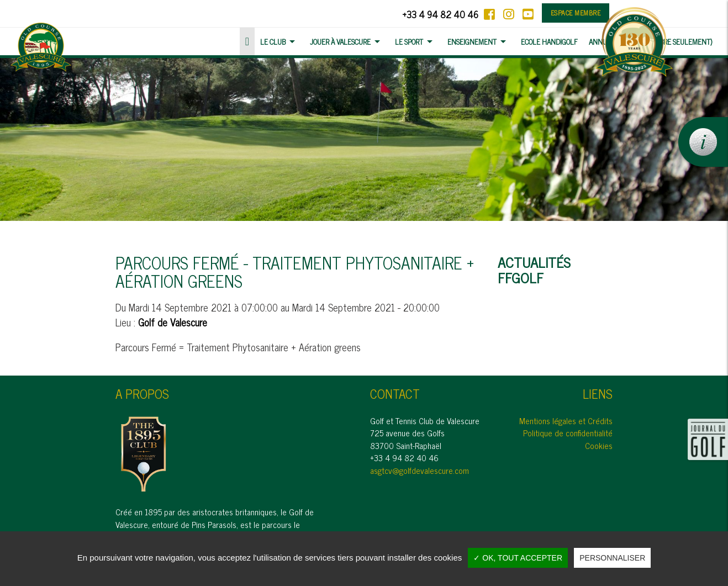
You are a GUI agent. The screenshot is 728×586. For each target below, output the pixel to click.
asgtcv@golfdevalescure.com (420, 470)
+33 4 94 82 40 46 (440, 14)
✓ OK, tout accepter (518, 558)
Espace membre (576, 13)
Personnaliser (612, 558)
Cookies (599, 445)
